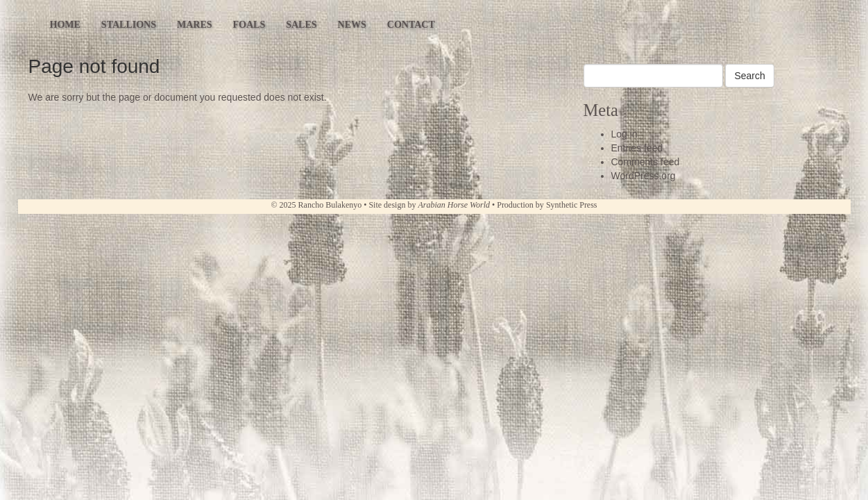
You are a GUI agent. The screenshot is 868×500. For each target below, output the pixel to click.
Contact (411, 25)
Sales (301, 25)
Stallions (129, 25)
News (352, 25)
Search (749, 76)
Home (65, 25)
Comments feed (646, 162)
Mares (195, 25)
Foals (249, 25)
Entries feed (637, 148)
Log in (624, 134)
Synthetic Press (572, 205)
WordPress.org (644, 176)
